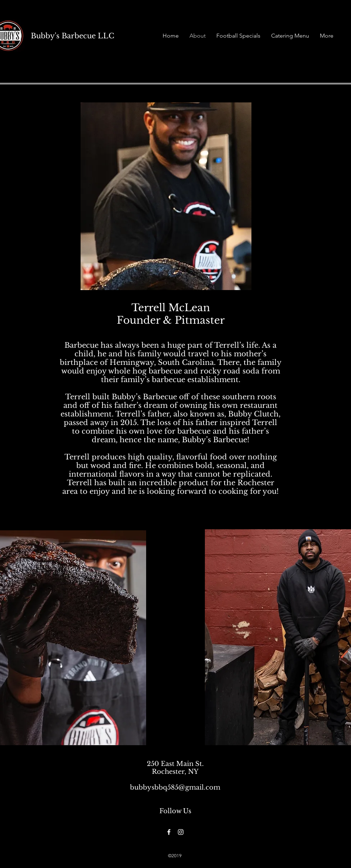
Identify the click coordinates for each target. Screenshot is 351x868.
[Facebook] (169, 832)
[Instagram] (181, 832)
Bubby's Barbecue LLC (73, 36)
